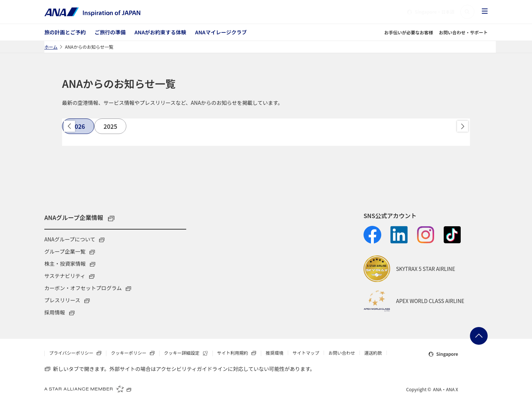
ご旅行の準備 (110, 32)
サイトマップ (306, 353)
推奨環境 (274, 353)
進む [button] (463, 126)
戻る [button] (69, 126)
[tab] (78, 126)
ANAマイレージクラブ (221, 32)
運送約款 (373, 353)
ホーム (51, 47)
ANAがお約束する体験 (160, 32)
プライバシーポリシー (78, 353)
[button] (467, 12)
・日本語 (431, 12)
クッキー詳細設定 (188, 353)
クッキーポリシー (135, 353)
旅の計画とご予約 (65, 32)
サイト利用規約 (239, 353)
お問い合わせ (342, 353)
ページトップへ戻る (479, 336)
